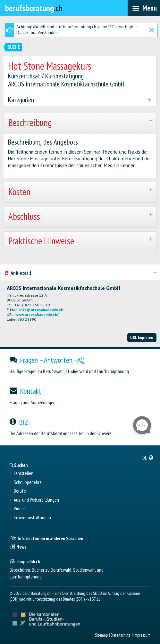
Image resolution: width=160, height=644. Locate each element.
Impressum (142, 635)
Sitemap (101, 635)
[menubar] (144, 8)
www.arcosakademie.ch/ (37, 314)
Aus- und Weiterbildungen (36, 500)
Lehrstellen (24, 473)
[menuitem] (148, 458)
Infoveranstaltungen (32, 518)
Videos (20, 509)
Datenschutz (121, 635)
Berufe (20, 491)
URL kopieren (142, 337)
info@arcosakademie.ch (41, 310)
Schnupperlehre (28, 482)
